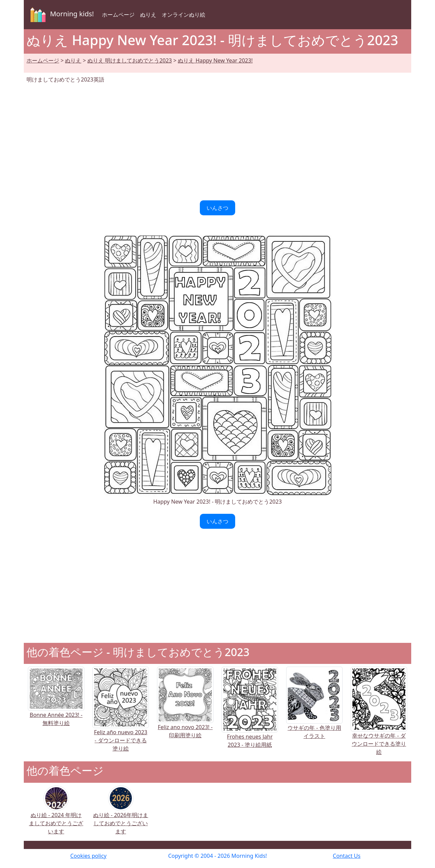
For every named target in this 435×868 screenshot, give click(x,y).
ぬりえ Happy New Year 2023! (215, 60)
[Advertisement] (217, 142)
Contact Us (346, 856)
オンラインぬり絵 (184, 15)
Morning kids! (61, 15)
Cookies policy (89, 856)
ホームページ (118, 15)
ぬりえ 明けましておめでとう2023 (130, 60)
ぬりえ (148, 15)
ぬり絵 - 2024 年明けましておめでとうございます (56, 815)
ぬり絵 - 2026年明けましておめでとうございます (121, 815)
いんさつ (217, 208)
